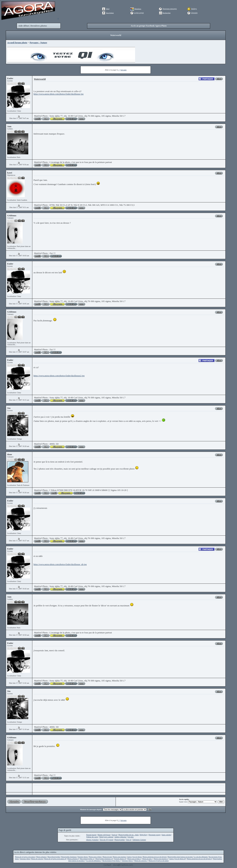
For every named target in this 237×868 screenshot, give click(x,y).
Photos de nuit (107, 857)
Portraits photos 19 (120, 859)
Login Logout (139, 13)
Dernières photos (39, 26)
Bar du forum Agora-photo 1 (111, 861)
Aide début (23, 26)
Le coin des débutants (201, 857)
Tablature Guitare (139, 840)
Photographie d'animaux (69, 857)
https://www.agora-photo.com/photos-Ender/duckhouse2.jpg (59, 376)
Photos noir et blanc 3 (134, 859)
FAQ (108, 9)
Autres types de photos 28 (177, 859)
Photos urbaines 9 (73, 859)
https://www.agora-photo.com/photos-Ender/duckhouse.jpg (59, 94)
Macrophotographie (54, 857)
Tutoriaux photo (25, 859)
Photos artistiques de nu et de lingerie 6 (199, 859)
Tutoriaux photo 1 (127, 861)
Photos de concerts (37, 859)
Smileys (194, 9)
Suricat (114, 835)
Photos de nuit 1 (147, 859)
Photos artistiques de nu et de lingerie (155, 857)
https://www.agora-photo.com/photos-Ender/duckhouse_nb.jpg (60, 564)
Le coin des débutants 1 (94, 861)
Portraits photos (83, 857)
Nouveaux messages (170, 9)
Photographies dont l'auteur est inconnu (180, 857)
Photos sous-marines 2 (161, 859)
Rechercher (167, 13)
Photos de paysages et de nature (25, 857)
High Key (144, 835)
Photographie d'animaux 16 (104, 859)
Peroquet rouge (155, 835)
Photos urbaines (41, 857)
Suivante (123, 70)
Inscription (110, 13)
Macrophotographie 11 (87, 859)
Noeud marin (91, 835)
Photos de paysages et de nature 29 (55, 859)
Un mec (131, 837)
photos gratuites (92, 840)
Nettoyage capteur (106, 837)
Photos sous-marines (120, 857)
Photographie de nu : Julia (129, 835)
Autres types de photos (134, 857)
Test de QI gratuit (106, 840)
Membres (138, 9)
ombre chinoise (121, 837)
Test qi (129, 840)
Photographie (120, 840)
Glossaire (194, 13)
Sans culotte (166, 835)
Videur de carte (92, 837)
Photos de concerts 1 (141, 861)
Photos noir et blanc (95, 857)
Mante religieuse (104, 835)
